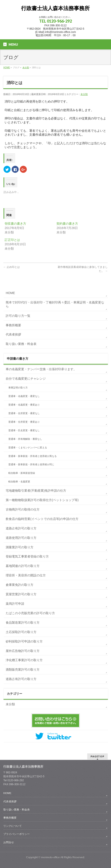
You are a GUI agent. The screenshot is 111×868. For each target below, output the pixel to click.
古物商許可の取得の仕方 (23, 509)
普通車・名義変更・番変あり (24, 405)
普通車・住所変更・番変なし (24, 413)
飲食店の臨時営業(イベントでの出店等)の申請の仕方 (42, 519)
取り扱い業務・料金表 (21, 344)
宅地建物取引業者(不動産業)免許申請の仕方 (36, 491)
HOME (10, 293)
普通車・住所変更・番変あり (24, 422)
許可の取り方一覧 (18, 316)
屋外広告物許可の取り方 (23, 651)
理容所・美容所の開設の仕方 (26, 575)
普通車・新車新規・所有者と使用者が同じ (31, 464)
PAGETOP (97, 756)
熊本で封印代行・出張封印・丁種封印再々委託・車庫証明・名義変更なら (55, 304)
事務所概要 (13, 325)
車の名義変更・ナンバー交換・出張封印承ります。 (41, 369)
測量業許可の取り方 (20, 547)
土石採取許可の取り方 (21, 632)
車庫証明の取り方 (18, 388)
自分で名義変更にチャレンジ (26, 379)
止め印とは (12, 267)
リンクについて (13, 826)
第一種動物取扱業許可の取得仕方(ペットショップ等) (42, 500)
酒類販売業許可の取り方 (23, 669)
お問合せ (9, 842)
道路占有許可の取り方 (21, 528)
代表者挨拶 (13, 334)
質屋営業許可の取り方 (21, 594)
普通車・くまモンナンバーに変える (28, 448)
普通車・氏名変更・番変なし (24, 430)
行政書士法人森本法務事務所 (55, 8)
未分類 (84, 94)
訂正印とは (12, 240)
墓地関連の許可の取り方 (23, 566)
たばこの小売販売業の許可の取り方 (30, 613)
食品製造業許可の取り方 (23, 623)
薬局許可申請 (15, 604)
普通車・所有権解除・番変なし (25, 439)
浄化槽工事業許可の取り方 (24, 660)
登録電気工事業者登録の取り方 (27, 556)
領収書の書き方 (15, 224)
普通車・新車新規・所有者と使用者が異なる (33, 456)
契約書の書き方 (67, 224)
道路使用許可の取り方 (21, 538)
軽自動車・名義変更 (19, 482)
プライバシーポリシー (16, 834)
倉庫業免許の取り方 (20, 585)
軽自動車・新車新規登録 (22, 473)
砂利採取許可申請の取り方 (24, 641)
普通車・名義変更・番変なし (24, 396)
